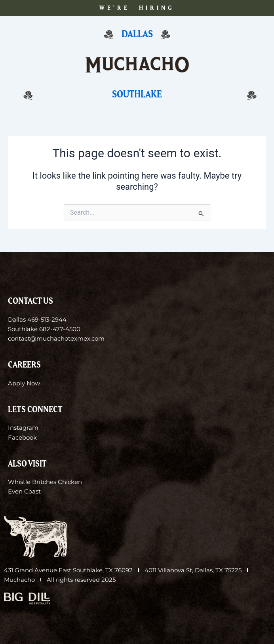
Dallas (137, 34)
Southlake (137, 94)
